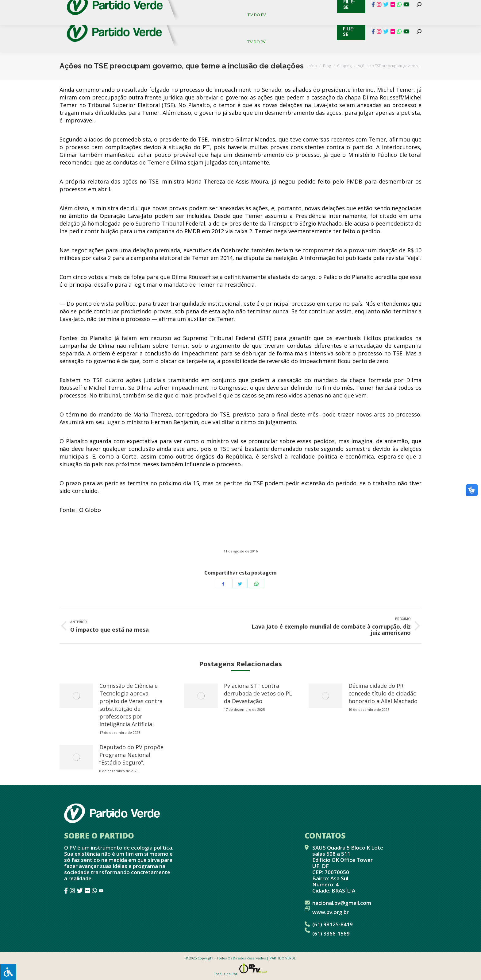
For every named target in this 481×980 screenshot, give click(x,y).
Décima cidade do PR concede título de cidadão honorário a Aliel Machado (383, 693)
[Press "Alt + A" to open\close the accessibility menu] (8, 972)
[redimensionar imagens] (76, 696)
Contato (55, 6)
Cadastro (85, 6)
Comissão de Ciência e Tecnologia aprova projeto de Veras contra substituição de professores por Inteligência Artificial (131, 705)
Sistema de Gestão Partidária (141, 6)
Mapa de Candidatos (210, 6)
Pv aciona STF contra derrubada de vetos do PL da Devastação (258, 693)
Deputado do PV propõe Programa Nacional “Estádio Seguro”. (131, 755)
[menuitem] (204, 21)
